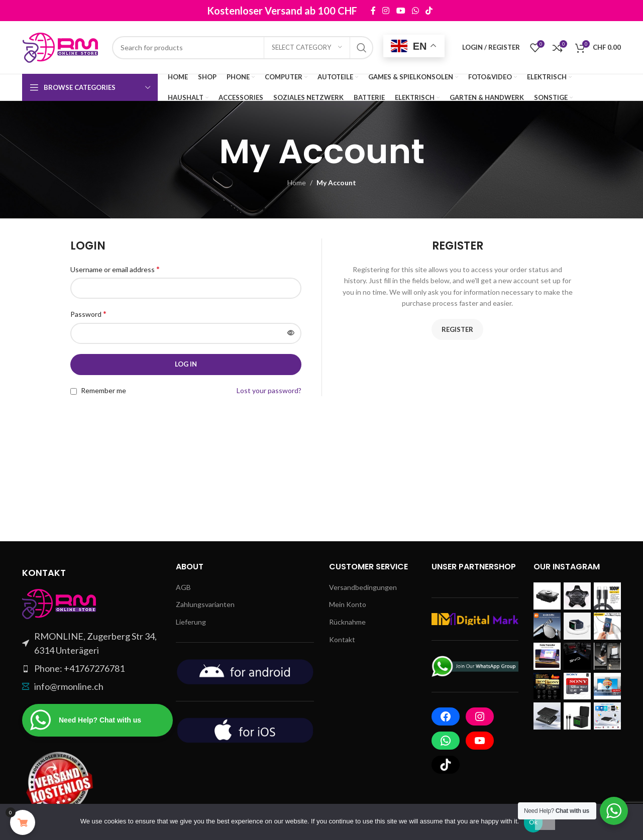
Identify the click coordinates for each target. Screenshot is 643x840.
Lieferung (191, 622)
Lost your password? (269, 390)
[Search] (243, 48)
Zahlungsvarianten (205, 604)
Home (297, 183)
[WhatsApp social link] (415, 11)
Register (457, 329)
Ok (533, 822)
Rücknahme (347, 622)
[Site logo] (62, 46)
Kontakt (342, 639)
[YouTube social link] (401, 11)
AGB (183, 587)
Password (88, 314)
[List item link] (91, 669)
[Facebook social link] (373, 11)
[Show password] (291, 333)
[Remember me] (74, 391)
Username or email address (115, 269)
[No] (545, 819)
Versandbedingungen (363, 587)
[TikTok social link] (429, 11)
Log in (186, 364)
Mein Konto (348, 604)
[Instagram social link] (386, 11)
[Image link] (60, 603)
